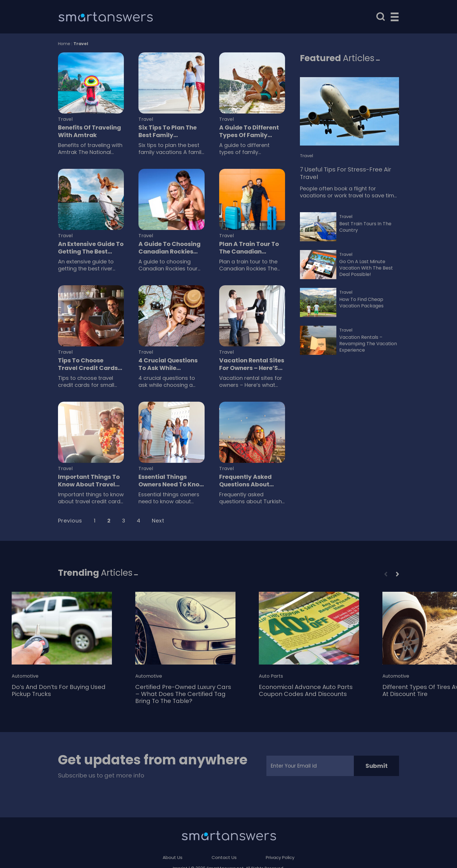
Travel (65, 119)
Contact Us (224, 857)
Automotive (25, 676)
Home (64, 44)
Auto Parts (271, 676)
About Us (173, 857)
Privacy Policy (280, 857)
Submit (377, 766)
